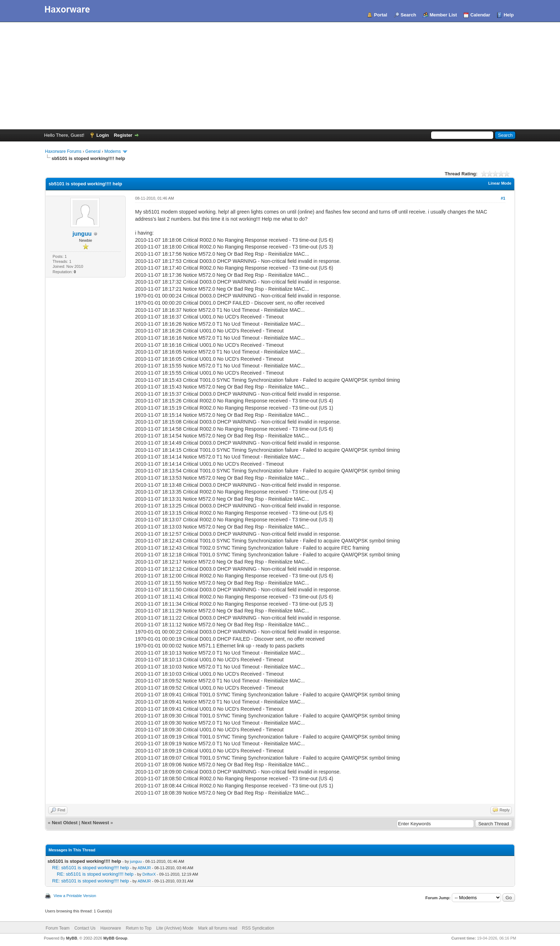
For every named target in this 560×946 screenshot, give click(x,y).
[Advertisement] (280, 76)
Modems (112, 151)
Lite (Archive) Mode (175, 928)
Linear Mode (500, 183)
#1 (503, 198)
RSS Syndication (258, 928)
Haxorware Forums (63, 151)
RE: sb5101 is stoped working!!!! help (91, 868)
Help (509, 15)
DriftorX (149, 874)
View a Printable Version (75, 896)
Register (123, 135)
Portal (381, 15)
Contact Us (85, 928)
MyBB (72, 938)
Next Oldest (65, 823)
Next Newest (95, 823)
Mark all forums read (218, 928)
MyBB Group (115, 938)
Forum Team (58, 928)
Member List (443, 15)
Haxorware (111, 928)
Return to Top (139, 928)
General (93, 151)
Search (408, 15)
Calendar (480, 15)
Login (103, 135)
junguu (82, 234)
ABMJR (144, 868)
